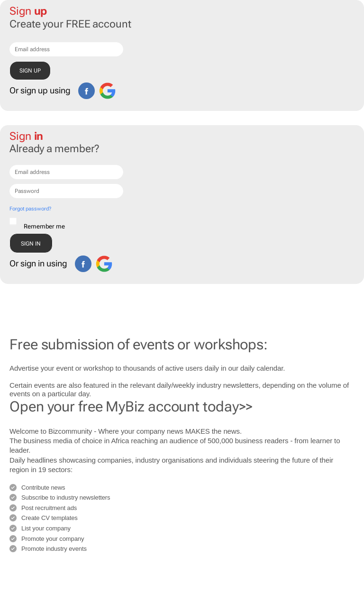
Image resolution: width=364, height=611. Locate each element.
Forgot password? (30, 209)
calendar (270, 368)
